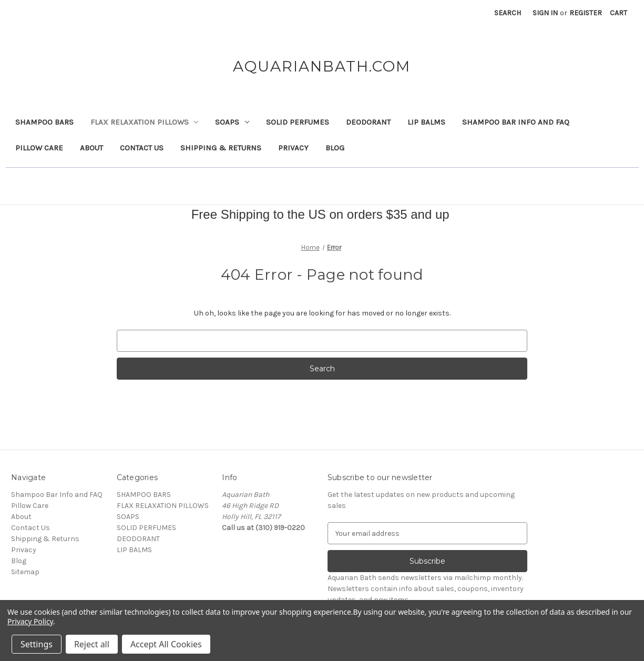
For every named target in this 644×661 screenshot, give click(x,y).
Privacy (293, 148)
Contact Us (142, 148)
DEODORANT (368, 122)
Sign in (545, 13)
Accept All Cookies (166, 644)
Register (586, 13)
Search (508, 13)
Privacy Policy (30, 621)
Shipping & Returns (221, 148)
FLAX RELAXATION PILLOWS (145, 122)
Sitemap (25, 572)
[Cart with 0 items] (619, 13)
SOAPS (232, 122)
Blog (335, 148)
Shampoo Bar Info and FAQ (516, 122)
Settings (37, 644)
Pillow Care (39, 148)
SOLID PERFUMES (298, 122)
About (91, 148)
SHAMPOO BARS (44, 122)
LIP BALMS (426, 122)
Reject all (92, 644)
